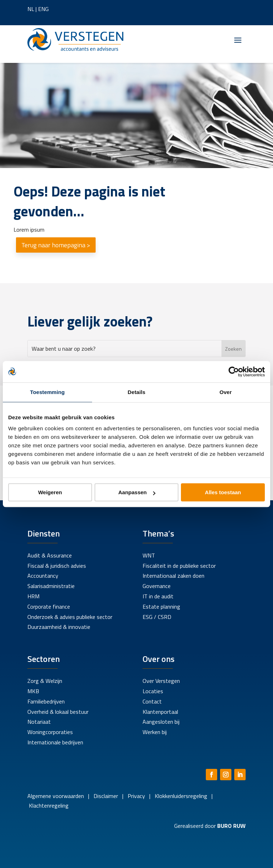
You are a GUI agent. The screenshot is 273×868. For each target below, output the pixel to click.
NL (31, 9)
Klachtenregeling (48, 805)
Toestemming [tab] (48, 392)
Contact (152, 701)
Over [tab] (226, 392)
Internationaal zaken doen (173, 576)
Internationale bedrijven (55, 742)
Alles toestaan (223, 492)
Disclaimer (106, 796)
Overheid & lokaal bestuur (58, 712)
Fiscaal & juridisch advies (57, 566)
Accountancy (43, 576)
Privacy (136, 796)
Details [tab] (136, 392)
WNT (149, 555)
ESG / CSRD (157, 617)
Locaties (153, 691)
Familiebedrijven (46, 701)
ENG (43, 9)
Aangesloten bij (161, 722)
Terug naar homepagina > (56, 245)
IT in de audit (158, 596)
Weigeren (50, 492)
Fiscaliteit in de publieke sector (179, 566)
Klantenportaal (160, 712)
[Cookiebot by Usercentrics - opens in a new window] (234, 372)
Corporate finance (49, 606)
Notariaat (39, 722)
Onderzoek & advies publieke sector (70, 617)
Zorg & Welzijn (45, 681)
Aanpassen (137, 492)
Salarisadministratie (51, 586)
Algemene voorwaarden (56, 796)
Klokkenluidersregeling (181, 796)
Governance (157, 586)
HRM (33, 596)
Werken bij (155, 732)
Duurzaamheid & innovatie (59, 627)
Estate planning (161, 606)
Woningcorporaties (50, 732)
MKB (33, 691)
